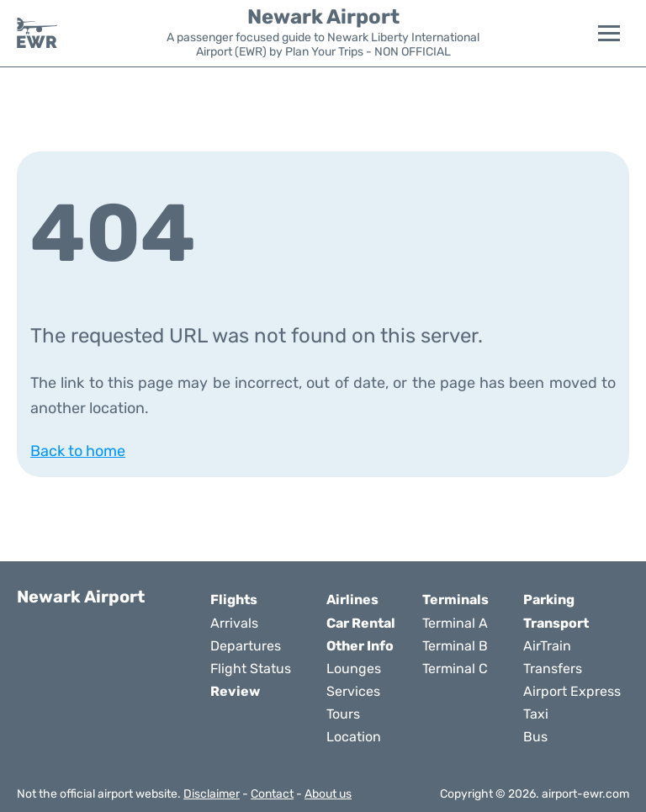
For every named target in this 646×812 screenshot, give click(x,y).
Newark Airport (323, 17)
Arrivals (234, 623)
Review (235, 691)
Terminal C (455, 669)
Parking (549, 600)
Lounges (354, 669)
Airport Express (572, 691)
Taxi (536, 714)
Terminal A (455, 623)
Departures (246, 646)
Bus (535, 737)
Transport (556, 623)
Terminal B (455, 646)
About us (328, 794)
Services (353, 691)
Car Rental (361, 623)
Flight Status (251, 669)
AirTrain (547, 646)
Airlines (352, 600)
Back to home (78, 451)
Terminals (455, 600)
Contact (272, 794)
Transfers (553, 669)
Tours (343, 714)
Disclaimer (212, 794)
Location (354, 737)
